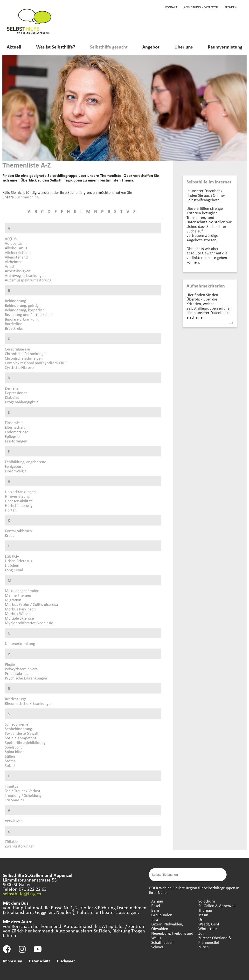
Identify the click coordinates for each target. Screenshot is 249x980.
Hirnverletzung (17, 496)
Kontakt (171, 7)
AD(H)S (11, 239)
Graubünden (162, 915)
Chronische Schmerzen (24, 358)
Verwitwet (13, 821)
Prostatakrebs (17, 673)
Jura (155, 919)
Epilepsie (12, 436)
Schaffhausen (162, 942)
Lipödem (12, 565)
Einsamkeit (14, 423)
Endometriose (17, 432)
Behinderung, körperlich (25, 310)
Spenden (231, 7)
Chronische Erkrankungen (26, 353)
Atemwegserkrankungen (25, 275)
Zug (201, 933)
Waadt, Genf (209, 924)
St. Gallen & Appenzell (217, 906)
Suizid (10, 765)
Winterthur (208, 928)
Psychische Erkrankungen (26, 678)
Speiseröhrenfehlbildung (25, 742)
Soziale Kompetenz (21, 738)
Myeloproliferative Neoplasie (29, 623)
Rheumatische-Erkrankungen (29, 703)
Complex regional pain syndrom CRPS (36, 363)
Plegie (10, 664)
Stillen (10, 756)
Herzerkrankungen (20, 492)
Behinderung (15, 301)
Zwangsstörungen (20, 846)
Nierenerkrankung (20, 643)
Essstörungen (16, 441)
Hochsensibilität (18, 501)
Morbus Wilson (18, 613)
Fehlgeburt (14, 466)
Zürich (204, 947)
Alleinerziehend (18, 252)
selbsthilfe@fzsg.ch (22, 893)
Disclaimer (66, 961)
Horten (11, 510)
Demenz (12, 388)
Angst (10, 266)
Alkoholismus (16, 248)
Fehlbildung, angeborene (25, 462)
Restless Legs (16, 699)
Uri (201, 919)
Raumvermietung (225, 47)
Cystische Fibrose (19, 367)
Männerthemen (18, 595)
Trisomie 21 (15, 800)
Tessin (203, 915)
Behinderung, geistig (22, 305)
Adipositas (14, 243)
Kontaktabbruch (18, 531)
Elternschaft (15, 427)
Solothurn (207, 901)
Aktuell (14, 47)
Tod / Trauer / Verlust (23, 791)
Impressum (13, 961)
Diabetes (12, 397)
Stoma (10, 761)
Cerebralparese (17, 349)
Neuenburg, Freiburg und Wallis (172, 935)
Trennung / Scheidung (23, 795)
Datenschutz (40, 961)
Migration (13, 600)
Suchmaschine (27, 197)
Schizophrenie (17, 724)
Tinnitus (12, 786)
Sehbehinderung (18, 729)
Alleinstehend (16, 257)
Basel (156, 906)
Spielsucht (13, 747)
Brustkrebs (14, 328)
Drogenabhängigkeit (21, 402)
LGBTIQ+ (12, 556)
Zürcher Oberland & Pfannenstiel (215, 940)
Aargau (157, 901)
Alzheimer (13, 262)
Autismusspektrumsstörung (28, 280)
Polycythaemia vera (21, 669)
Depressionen (16, 393)
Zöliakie (11, 841)
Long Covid (14, 570)
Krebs (10, 535)
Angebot (151, 47)
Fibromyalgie (16, 471)
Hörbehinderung (19, 505)
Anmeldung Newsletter (201, 7)
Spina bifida (15, 752)
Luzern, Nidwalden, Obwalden (167, 926)
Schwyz (157, 947)
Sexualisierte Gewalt (22, 733)
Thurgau (205, 910)
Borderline (14, 324)
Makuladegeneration (22, 591)
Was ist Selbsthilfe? (56, 47)
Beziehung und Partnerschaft (29, 314)
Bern (155, 910)
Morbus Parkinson (20, 609)
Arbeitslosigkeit (18, 271)
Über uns (184, 47)
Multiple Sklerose (19, 618)
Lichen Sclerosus (18, 561)
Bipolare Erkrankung (22, 319)
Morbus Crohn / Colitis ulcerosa (31, 604)
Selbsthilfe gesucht (109, 47)
